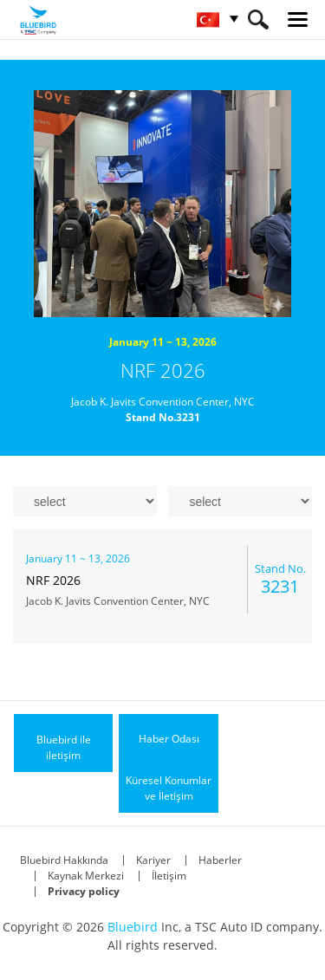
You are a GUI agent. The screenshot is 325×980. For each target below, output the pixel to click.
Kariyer (153, 860)
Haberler (220, 860)
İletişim (169, 876)
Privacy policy (84, 891)
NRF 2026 (163, 370)
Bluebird (133, 927)
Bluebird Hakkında (64, 860)
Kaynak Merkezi (86, 876)
